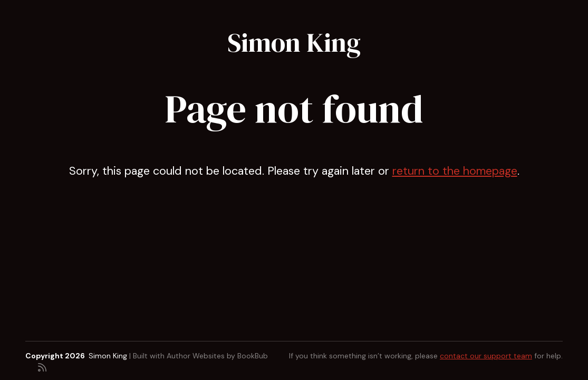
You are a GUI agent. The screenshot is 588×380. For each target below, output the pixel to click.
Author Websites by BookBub (217, 356)
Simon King (294, 42)
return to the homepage (455, 171)
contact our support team (486, 356)
